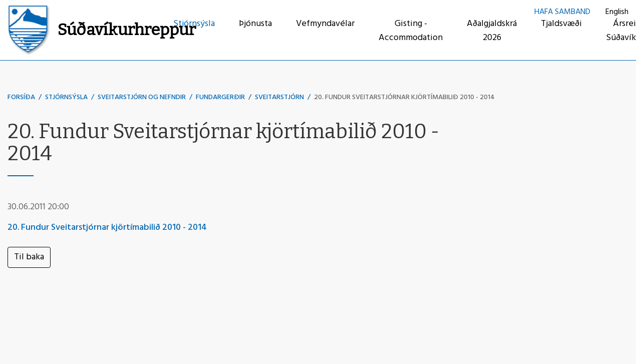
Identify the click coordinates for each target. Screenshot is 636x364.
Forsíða (21, 97)
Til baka (29, 257)
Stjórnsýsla (66, 97)
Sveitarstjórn (279, 97)
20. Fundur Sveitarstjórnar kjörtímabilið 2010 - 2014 (404, 97)
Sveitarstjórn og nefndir (142, 97)
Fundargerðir (220, 97)
